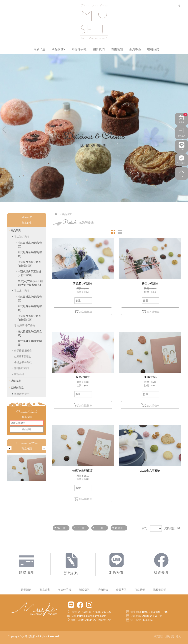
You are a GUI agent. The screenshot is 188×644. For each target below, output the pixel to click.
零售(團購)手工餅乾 (25, 325)
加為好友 (71, 605)
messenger (179, 6)
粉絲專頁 (80, 605)
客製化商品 (17, 388)
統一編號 (136, 620)
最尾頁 (119, 528)
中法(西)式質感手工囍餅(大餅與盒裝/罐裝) (30, 283)
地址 (72, 620)
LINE (182, 151)
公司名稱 (136, 616)
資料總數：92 (172, 528)
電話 (72, 612)
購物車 (183, 119)
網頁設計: (160, 636)
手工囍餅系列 (21, 237)
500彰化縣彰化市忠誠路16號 (94, 620)
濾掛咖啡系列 (21, 368)
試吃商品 (16, 381)
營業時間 (133, 612)
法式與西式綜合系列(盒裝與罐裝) (29, 264)
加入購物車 (83, 311)
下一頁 (100, 528)
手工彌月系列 (21, 291)
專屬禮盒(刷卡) (22, 394)
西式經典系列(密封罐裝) (30, 254)
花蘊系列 (19, 374)
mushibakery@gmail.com (92, 616)
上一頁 (80, 528)
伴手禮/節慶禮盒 (23, 351)
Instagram (89, 605)
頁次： (146, 528)
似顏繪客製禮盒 (23, 356)
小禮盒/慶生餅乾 (23, 362)
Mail (72, 616)
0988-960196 (103, 612)
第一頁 (61, 528)
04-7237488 (85, 612)
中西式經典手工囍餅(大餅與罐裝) (29, 273)
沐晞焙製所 (94, 22)
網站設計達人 (173, 636)
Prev (4, 129)
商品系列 (16, 231)
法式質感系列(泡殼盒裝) (30, 245)
